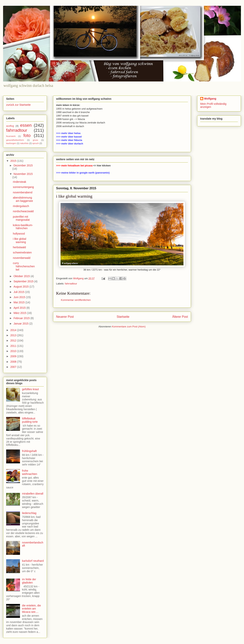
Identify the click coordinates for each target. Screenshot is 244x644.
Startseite (123, 317)
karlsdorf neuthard (33, 561)
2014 (14, 330)
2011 (14, 346)
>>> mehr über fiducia (69, 140)
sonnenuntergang (23, 187)
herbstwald (19, 247)
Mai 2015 (19, 302)
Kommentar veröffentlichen (76, 300)
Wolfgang (210, 99)
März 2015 (20, 313)
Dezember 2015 (23, 165)
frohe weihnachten (30, 472)
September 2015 (24, 281)
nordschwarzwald (23, 211)
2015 (14, 161)
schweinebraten (22, 252)
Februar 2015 (22, 318)
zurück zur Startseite (18, 105)
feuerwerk (11, 136)
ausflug (10, 126)
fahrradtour (71, 284)
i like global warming (20, 240)
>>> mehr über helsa (68, 133)
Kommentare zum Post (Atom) (129, 327)
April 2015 (20, 308)
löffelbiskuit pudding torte (30, 420)
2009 (14, 356)
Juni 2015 (20, 297)
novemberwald (22, 258)
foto (27, 135)
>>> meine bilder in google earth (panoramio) (83, 173)
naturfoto (24, 143)
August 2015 (21, 287)
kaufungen (11, 143)
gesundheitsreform (15, 140)
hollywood (19, 234)
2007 (14, 367)
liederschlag (29, 513)
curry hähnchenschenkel (24, 266)
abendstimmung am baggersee (23, 199)
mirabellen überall (33, 494)
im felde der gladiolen (29, 581)
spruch (36, 143)
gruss (35, 140)
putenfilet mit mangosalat (21, 218)
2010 (14, 351)
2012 (14, 340)
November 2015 (23, 174)
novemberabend (23, 192)
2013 (14, 335)
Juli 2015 (19, 292)
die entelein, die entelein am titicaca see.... (32, 609)
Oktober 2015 (22, 276)
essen (26, 125)
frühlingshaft (29, 451)
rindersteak (20, 182)
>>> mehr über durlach (70, 144)
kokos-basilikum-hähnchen (23, 227)
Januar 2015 (21, 324)
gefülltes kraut (30, 389)
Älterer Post (180, 317)
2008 (14, 362)
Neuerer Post (65, 317)
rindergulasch (21, 206)
